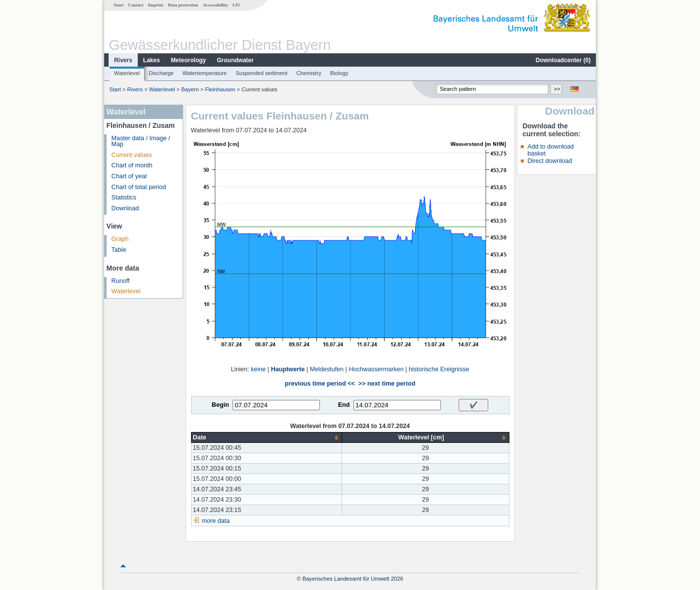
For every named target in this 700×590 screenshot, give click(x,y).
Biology (339, 73)
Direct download (549, 161)
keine (258, 369)
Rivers (123, 60)
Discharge (161, 73)
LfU (236, 5)
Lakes (152, 60)
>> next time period (387, 384)
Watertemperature (205, 73)
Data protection (183, 5)
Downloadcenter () (563, 60)
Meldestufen (327, 369)
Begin (220, 405)
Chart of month (132, 165)
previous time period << (320, 384)
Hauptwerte (288, 369)
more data (216, 521)
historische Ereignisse (439, 369)
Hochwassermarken (376, 369)
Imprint (156, 5)
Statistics (124, 197)
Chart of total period (139, 187)
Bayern (190, 89)
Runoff (121, 281)
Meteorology (188, 60)
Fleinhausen (220, 89)
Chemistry (309, 73)
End (344, 405)
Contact (136, 5)
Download (125, 208)
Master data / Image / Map (141, 141)
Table (119, 250)
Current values (132, 155)
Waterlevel (127, 73)
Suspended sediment (261, 73)
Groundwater (235, 60)
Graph (120, 239)
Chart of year (130, 176)
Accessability (215, 5)
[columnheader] (266, 438)
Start (118, 5)
